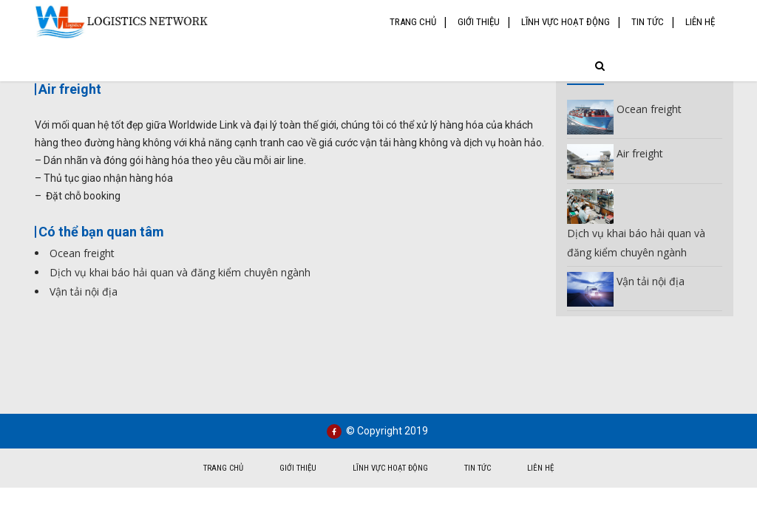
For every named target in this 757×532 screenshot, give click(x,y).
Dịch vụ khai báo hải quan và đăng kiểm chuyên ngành (180, 272)
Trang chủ (413, 22)
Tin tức (648, 22)
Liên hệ (700, 22)
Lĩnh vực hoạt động (566, 22)
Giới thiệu (479, 22)
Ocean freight (82, 253)
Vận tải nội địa (84, 291)
